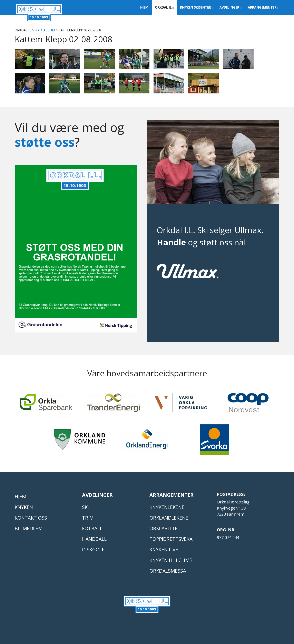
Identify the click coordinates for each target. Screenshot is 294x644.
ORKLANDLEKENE (169, 518)
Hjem (144, 7)
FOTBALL (92, 528)
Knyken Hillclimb (171, 560)
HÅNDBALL (94, 539)
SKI (85, 507)
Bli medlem (29, 528)
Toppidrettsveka (171, 539)
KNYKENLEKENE (167, 507)
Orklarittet (165, 528)
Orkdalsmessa (168, 571)
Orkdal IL (164, 7)
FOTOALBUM (45, 30)
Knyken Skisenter (197, 7)
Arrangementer (263, 7)
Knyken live (164, 549)
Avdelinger (230, 7)
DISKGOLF (93, 549)
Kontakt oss (31, 518)
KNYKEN (24, 507)
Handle (171, 242)
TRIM (88, 518)
